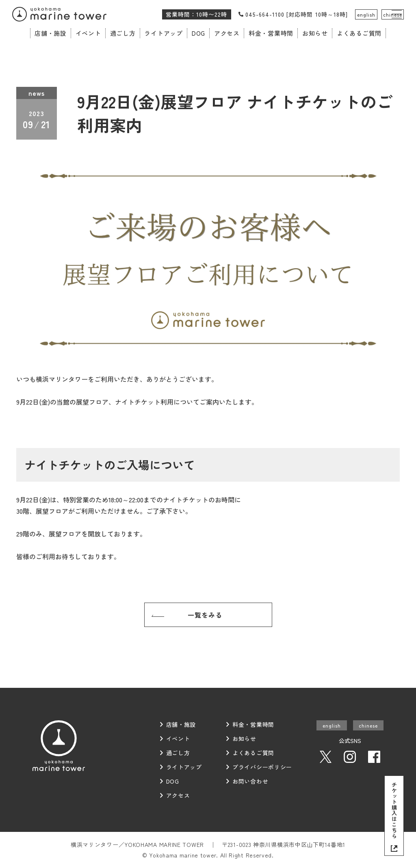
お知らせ (315, 33)
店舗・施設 (51, 33)
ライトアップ (164, 33)
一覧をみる (205, 615)
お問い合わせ (250, 781)
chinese (392, 14)
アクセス (227, 33)
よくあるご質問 (359, 33)
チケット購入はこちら (394, 810)
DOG (198, 33)
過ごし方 (123, 33)
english (366, 14)
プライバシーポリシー (262, 767)
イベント (88, 33)
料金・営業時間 (271, 33)
